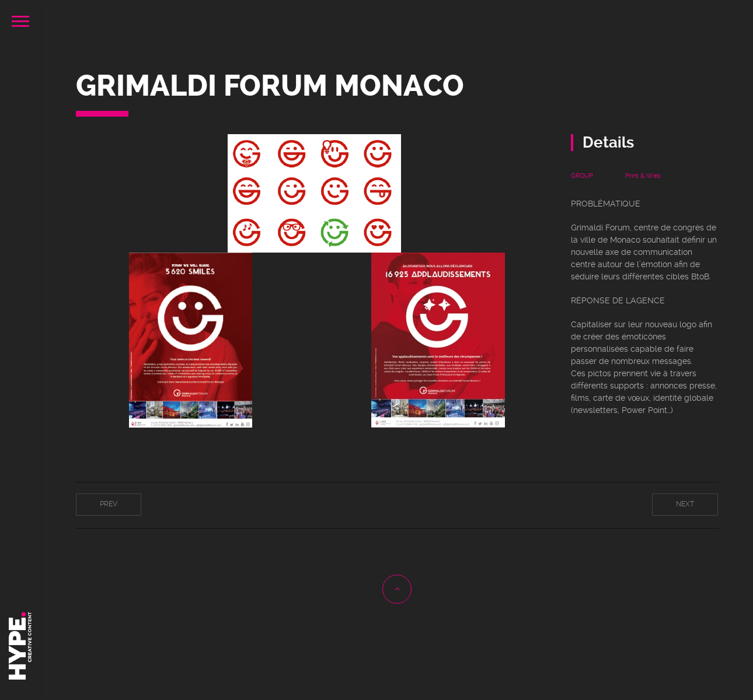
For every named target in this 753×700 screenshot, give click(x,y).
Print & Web (643, 176)
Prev (109, 504)
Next (685, 504)
